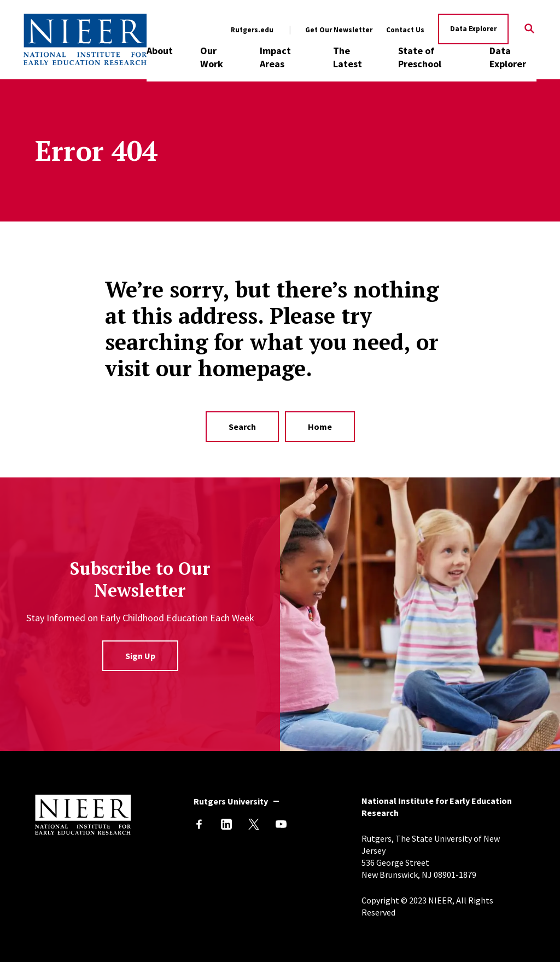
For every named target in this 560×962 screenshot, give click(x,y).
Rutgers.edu (252, 30)
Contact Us (405, 30)
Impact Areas (275, 57)
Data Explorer (473, 29)
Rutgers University (231, 801)
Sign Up (140, 656)
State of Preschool (420, 57)
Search (242, 427)
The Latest (348, 57)
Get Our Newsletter (339, 30)
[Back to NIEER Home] (85, 39)
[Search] (530, 29)
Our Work (212, 57)
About (160, 51)
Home (320, 427)
